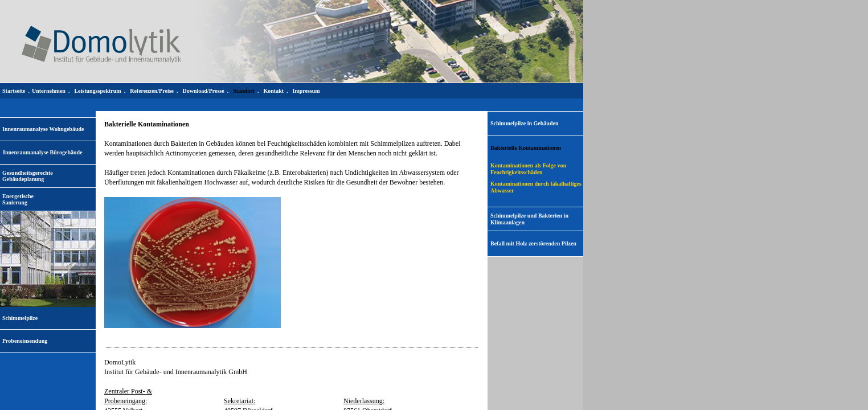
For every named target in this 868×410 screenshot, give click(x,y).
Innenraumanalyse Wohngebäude (43, 129)
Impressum (306, 91)
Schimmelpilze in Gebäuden (524, 123)
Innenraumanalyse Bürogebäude (43, 152)
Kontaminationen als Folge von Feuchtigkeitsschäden (528, 169)
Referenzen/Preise (152, 91)
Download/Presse (204, 91)
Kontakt (273, 91)
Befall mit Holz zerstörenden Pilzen (533, 243)
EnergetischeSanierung (18, 199)
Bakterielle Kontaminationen (526, 148)
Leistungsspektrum (97, 91)
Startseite (14, 91)
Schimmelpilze (20, 318)
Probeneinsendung (25, 341)
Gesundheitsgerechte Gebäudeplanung (28, 176)
